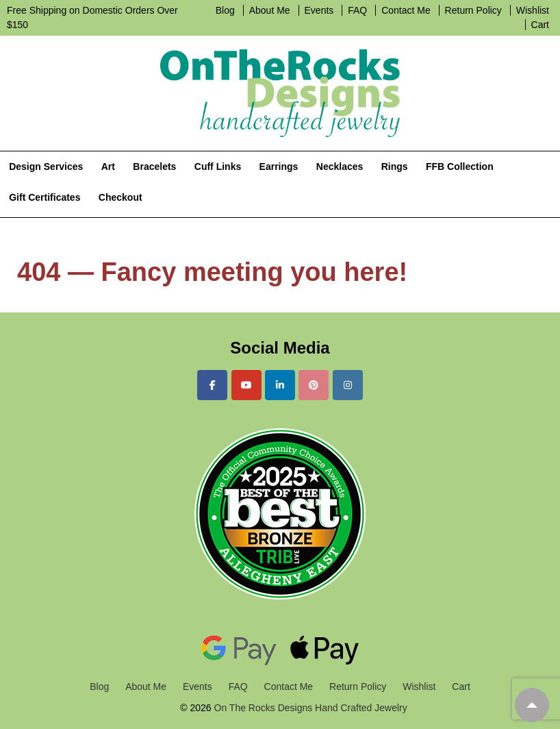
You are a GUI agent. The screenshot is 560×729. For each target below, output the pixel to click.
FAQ (357, 10)
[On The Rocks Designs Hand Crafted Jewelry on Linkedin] (280, 385)
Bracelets (154, 166)
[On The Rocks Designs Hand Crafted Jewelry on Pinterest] (314, 385)
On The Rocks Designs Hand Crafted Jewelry (309, 708)
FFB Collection (460, 166)
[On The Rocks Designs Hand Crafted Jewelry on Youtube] (246, 385)
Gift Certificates (44, 197)
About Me (270, 10)
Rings (395, 166)
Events (319, 10)
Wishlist (533, 10)
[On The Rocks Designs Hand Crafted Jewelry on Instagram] (348, 385)
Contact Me (406, 10)
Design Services (46, 166)
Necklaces (340, 166)
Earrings (279, 166)
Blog (225, 10)
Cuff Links (218, 166)
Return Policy (473, 10)
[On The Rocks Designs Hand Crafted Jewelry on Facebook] (212, 385)
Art (108, 166)
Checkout (120, 197)
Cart (540, 25)
